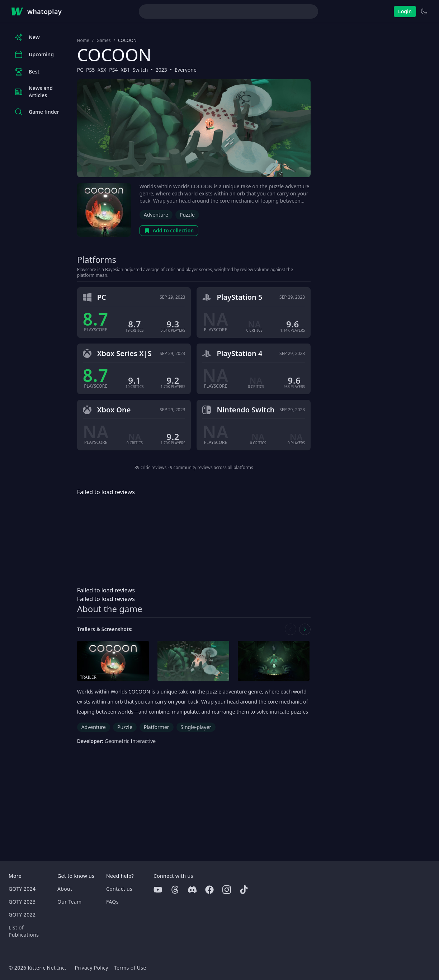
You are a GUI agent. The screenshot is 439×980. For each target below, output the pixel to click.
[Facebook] (209, 890)
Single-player (196, 727)
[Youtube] (158, 890)
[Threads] (175, 890)
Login (405, 11)
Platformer (157, 727)
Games (103, 41)
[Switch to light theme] (424, 11)
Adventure (156, 215)
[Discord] (192, 890)
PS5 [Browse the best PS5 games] (90, 70)
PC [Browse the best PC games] (80, 70)
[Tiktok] (244, 890)
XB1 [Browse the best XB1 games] (125, 70)
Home (83, 41)
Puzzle (187, 215)
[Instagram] (227, 890)
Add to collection (169, 230)
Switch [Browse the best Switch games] (140, 70)
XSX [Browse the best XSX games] (102, 70)
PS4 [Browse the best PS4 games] (113, 70)
